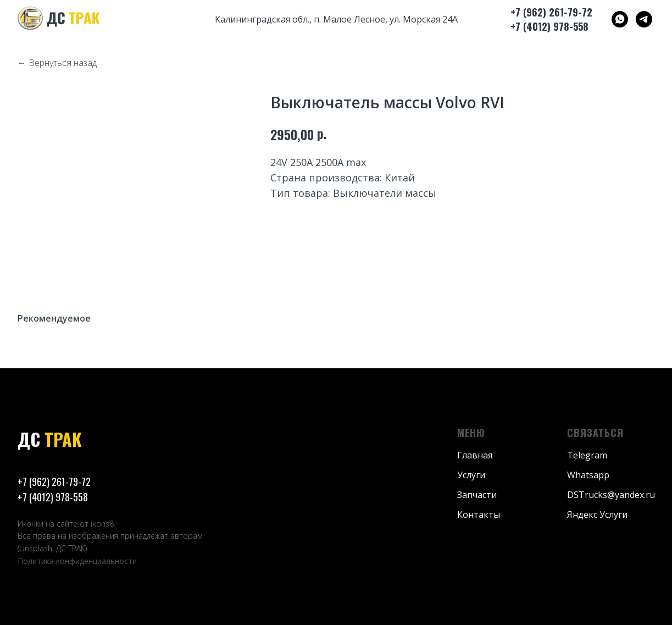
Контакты (479, 515)
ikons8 (102, 524)
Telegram (587, 455)
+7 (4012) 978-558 (53, 497)
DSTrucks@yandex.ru (611, 495)
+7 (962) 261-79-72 (54, 482)
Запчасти (477, 495)
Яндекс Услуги (597, 515)
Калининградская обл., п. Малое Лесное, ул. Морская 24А (336, 19)
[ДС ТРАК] (620, 19)
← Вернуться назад (57, 63)
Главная (475, 455)
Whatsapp (588, 475)
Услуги (471, 475)
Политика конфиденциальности (77, 561)
